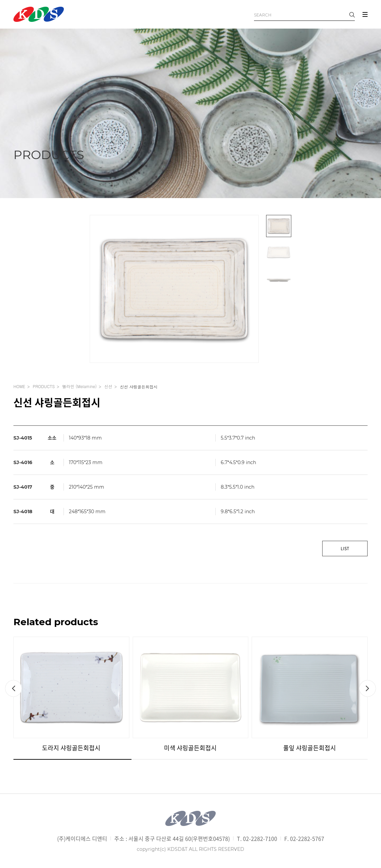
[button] (13, 688)
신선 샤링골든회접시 (139, 387)
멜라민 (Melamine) (79, 386)
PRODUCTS (44, 386)
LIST (345, 549)
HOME (19, 386)
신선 (108, 386)
